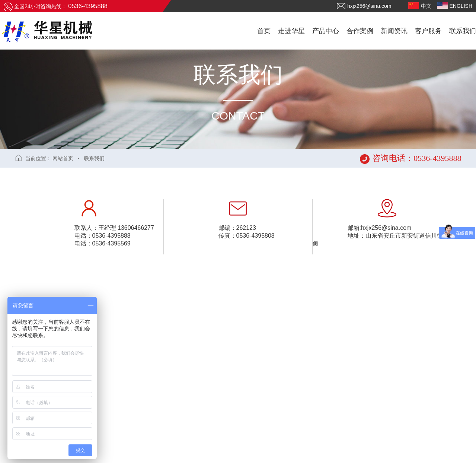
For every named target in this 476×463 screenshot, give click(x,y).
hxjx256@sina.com (364, 6)
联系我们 (94, 158)
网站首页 (63, 158)
